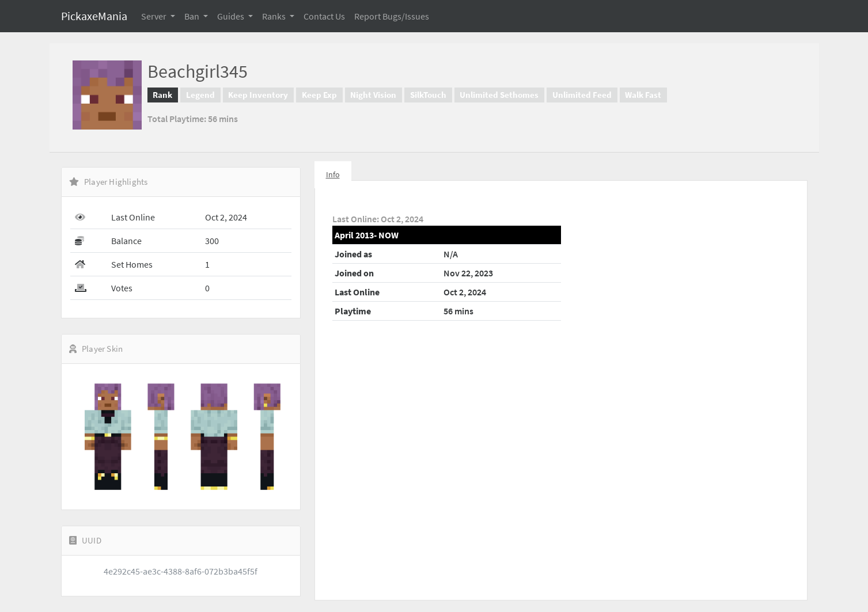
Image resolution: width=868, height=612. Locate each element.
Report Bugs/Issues (392, 16)
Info (333, 174)
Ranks (275, 16)
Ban (193, 16)
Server (155, 16)
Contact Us (324, 16)
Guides (232, 16)
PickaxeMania (94, 16)
